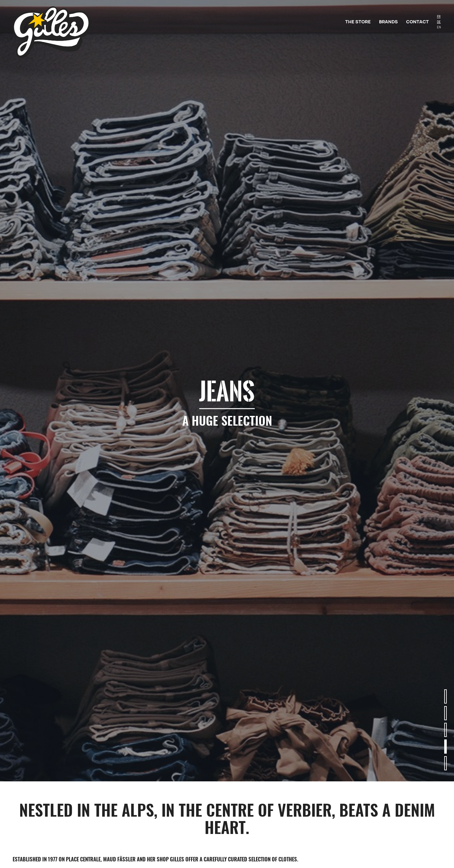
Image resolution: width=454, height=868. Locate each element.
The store (358, 22)
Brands (388, 22)
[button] (445, 696)
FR (439, 17)
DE (439, 22)
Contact (417, 22)
